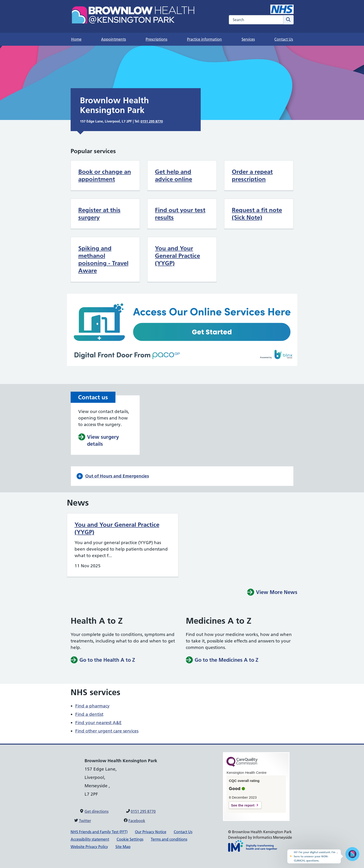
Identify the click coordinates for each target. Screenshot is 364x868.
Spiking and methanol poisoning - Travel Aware (103, 259)
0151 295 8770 (152, 121)
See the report (243, 805)
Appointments (113, 39)
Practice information (204, 39)
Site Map (123, 847)
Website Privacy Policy (89, 847)
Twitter (85, 821)
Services (248, 39)
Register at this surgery (99, 214)
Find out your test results (180, 214)
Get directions (97, 811)
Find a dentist (89, 714)
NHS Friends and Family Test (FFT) (99, 832)
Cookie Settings (130, 839)
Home (76, 39)
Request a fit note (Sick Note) (257, 214)
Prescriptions (156, 39)
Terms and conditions (169, 839)
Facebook (137, 821)
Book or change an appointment (105, 175)
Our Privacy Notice (151, 832)
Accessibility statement (90, 839)
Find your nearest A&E (98, 723)
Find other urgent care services (107, 731)
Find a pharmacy (92, 706)
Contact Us (284, 39)
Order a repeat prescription (252, 175)
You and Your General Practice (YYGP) (177, 256)
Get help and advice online (174, 175)
